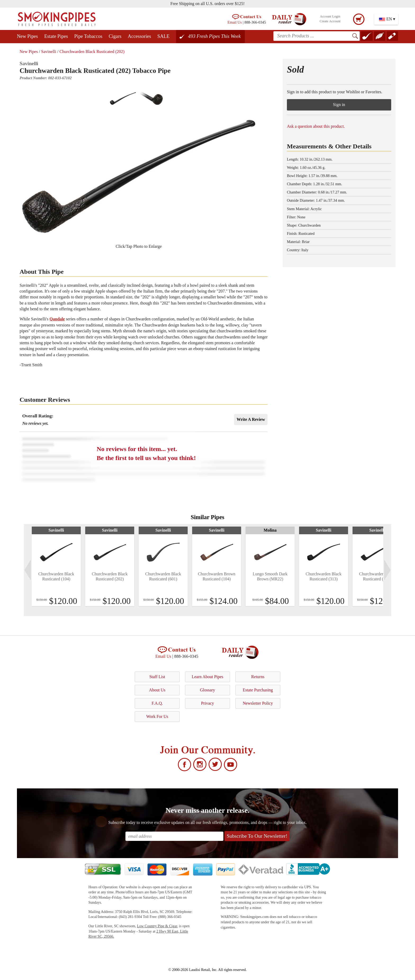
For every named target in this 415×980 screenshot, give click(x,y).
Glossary (208, 690)
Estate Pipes (56, 36)
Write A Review (251, 419)
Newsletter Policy (258, 703)
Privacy (208, 703)
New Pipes (27, 36)
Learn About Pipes (207, 677)
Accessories (139, 36)
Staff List (157, 677)
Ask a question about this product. (316, 126)
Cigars (115, 36)
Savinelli (49, 52)
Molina (270, 530)
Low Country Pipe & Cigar (157, 926)
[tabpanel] (56, 566)
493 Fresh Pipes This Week (215, 36)
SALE (164, 36)
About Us (157, 690)
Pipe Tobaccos (88, 36)
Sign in (339, 105)
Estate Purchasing (258, 690)
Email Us (234, 22)
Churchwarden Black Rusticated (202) (92, 52)
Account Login (330, 16)
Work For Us (157, 716)
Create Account (330, 21)
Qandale (57, 319)
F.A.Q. (157, 703)
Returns (258, 677)
